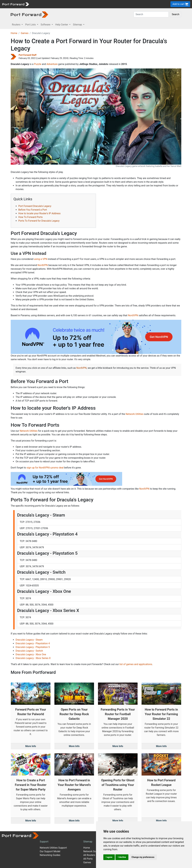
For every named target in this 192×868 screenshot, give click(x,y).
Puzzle (38, 64)
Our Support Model (50, 851)
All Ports (88, 859)
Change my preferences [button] (143, 857)
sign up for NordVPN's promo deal (45, 468)
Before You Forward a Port (33, 210)
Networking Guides (50, 855)
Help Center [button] (62, 25)
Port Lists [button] (31, 25)
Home (14, 33)
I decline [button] (122, 857)
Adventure (52, 64)
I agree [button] (109, 857)
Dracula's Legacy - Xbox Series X (33, 658)
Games (25, 33)
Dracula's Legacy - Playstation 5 (33, 647)
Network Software (93, 851)
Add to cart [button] (180, 4)
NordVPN (43, 265)
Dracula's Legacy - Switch (29, 651)
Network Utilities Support (53, 848)
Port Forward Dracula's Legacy (35, 206)
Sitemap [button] (78, 25)
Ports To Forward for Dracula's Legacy (39, 221)
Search (176, 14)
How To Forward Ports (30, 217)
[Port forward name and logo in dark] (29, 14)
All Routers (89, 855)
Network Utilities (135, 414)
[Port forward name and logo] (16, 4)
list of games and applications (136, 664)
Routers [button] (16, 25)
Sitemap (88, 842)
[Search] (151, 14)
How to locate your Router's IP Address (39, 213)
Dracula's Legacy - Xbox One (31, 654)
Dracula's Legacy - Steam (29, 640)
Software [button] (46, 25)
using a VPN (41, 259)
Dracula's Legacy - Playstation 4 (33, 643)
